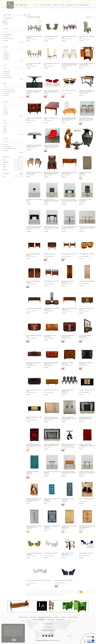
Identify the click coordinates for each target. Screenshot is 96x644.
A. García (5, 145)
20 (81, 592)
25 (27, 594)
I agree (14, 640)
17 (72, 592)
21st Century (6, 75)
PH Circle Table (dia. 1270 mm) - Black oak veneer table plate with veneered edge (87, 472)
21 (84, 592)
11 (55, 592)
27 (33, 594)
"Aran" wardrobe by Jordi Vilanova (87, 281)
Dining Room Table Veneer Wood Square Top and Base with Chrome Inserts (34, 146)
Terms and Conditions (39, 619)
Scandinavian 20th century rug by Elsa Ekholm (52, 527)
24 (92, 592)
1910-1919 (6, 96)
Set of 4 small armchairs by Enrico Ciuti (70, 37)
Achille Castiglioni (7, 147)
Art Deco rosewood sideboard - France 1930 (34, 363)
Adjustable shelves (7, 35)
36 (58, 594)
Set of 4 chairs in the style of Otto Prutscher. (34, 37)
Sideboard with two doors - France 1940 (50, 336)
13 (61, 592)
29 (38, 594)
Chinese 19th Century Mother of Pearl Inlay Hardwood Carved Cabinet (52, 173)
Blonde (5, 130)
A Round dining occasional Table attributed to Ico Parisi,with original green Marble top (34, 91)
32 (47, 594)
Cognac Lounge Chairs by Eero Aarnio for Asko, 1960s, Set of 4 (51, 91)
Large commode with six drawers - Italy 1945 (69, 309)
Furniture (36, 5)
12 (58, 592)
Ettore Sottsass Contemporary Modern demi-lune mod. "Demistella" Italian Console (69, 445)
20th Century (6, 73)
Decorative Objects (46, 5)
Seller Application (23, 617)
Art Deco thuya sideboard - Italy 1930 (87, 309)
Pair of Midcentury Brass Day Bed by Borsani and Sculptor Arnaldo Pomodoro (70, 64)
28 (35, 594)
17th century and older (8, 90)
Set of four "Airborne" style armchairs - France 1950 (39, 580)
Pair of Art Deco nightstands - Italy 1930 (33, 282)
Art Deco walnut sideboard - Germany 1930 (86, 336)
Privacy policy (50, 619)
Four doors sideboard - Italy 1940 (87, 390)
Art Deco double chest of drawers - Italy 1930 (52, 309)
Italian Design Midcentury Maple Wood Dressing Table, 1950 (69, 119)
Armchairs (6, 41)
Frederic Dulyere (83, 420)
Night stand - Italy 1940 (49, 254)
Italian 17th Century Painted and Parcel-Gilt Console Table (87, 91)
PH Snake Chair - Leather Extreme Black (34, 200)
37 (61, 594)
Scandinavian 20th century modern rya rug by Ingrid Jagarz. (34, 445)
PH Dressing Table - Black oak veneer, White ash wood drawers (52, 227)
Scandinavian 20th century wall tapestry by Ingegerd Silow (33, 499)
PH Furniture (29, 202)
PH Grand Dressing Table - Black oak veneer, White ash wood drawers (34, 227)
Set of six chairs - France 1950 (69, 91)
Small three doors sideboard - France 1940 (86, 363)
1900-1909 (6, 94)
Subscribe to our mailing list (48, 630)
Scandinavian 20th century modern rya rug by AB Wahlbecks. (87, 445)
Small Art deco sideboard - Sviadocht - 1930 (68, 336)
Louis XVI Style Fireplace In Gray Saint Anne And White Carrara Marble (51, 445)
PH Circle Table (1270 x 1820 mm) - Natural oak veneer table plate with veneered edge (87, 227)
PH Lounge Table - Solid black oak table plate (52, 472)
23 (89, 592)
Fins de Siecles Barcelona (31, 39)
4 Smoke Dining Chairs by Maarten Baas (68, 391)
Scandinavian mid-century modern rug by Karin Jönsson (34, 527)
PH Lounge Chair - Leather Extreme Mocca (85, 200)
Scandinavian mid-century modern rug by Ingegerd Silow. (87, 527)
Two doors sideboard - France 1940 (33, 391)
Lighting (56, 5)
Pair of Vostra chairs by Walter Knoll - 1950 (33, 64)
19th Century (6, 71)
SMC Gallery (29, 93)
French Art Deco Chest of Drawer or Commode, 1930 (69, 173)
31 (44, 594)
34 (53, 594)
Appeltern (6, 59)
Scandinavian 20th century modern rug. (32, 472)
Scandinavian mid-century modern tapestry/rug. (52, 499)
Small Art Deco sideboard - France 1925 (68, 363)
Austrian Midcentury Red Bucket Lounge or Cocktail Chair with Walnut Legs (52, 146)
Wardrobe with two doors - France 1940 (68, 282)
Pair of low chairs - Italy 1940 (51, 36)
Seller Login (33, 617)
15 (67, 592)
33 (50, 594)
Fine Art (62, 5)
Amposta (5, 53)
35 (55, 594)
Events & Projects (84, 5)
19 (78, 592)
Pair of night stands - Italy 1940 (51, 281)
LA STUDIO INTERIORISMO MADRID (68, 447)
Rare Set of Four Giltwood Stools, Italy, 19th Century (34, 173)
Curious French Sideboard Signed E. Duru (34, 119)
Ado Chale (6, 151)
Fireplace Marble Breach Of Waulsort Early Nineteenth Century (86, 418)
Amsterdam (6, 55)
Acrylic (5, 108)
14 (64, 592)
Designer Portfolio (72, 5)
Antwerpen (6, 57)
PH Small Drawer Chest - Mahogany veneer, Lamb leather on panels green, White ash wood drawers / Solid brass (52, 200)
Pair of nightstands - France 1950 (69, 254)
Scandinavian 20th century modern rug (85, 173)
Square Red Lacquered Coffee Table (51, 119)
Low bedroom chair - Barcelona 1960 (87, 37)
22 (87, 592)
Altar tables (6, 37)
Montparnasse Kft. (83, 501)
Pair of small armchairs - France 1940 (64, 580)
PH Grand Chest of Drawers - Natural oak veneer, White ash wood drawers (69, 472)
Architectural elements (8, 39)
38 (64, 594)
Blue (4, 132)
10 (52, 592)
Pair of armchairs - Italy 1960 (51, 553)
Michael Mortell (65, 392)
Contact (63, 617)
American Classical (7, 77)
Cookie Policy (60, 619)
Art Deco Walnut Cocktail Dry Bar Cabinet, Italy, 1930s (87, 64)
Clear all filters (20, 15)
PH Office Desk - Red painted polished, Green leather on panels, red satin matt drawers (70, 200)
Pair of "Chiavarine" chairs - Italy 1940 (52, 64)
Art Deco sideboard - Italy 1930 (51, 390)
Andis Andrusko (82, 175)
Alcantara (6, 114)
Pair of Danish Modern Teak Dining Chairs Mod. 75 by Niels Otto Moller (86, 119)
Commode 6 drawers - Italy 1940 (34, 308)
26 (30, 594)
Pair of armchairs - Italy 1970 (86, 553)
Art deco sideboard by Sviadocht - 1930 (34, 336)
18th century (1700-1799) (9, 92)
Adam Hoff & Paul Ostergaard (10, 149)
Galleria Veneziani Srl (66, 66)
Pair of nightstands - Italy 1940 (86, 254)
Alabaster (6, 112)
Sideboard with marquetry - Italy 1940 (34, 418)
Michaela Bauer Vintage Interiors (86, 120)
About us (57, 617)
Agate (5, 110)
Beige (5, 126)
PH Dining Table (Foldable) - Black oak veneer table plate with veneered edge (70, 227)
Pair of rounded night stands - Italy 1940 (33, 255)
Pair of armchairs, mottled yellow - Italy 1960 (34, 554)
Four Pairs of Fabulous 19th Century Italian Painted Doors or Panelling (52, 418)
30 (41, 594)
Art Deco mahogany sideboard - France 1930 (52, 363)
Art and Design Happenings (45, 617)
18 (75, 592)
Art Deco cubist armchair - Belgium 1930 (68, 554)
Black (5, 128)
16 (70, 592)
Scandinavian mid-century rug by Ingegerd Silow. (69, 527)
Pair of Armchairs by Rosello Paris (87, 499)
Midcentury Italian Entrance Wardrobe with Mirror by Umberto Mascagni (70, 418)
